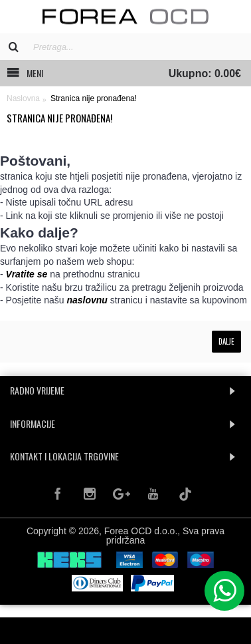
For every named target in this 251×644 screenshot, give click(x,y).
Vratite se (27, 274)
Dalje (226, 341)
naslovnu (87, 300)
